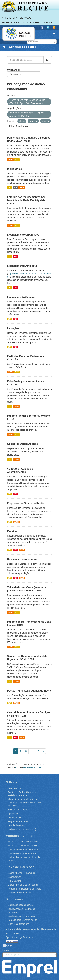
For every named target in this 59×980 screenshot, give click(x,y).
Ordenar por (13, 70)
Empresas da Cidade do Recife (25, 503)
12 (38, 751)
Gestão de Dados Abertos (22, 444)
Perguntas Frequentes (19, 821)
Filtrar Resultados (18, 126)
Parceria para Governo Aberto (22, 920)
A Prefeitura (10, 18)
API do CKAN (12, 933)
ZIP (15, 188)
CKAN (8, 945)
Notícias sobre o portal (19, 810)
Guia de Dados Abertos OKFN (23, 853)
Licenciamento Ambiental (22, 266)
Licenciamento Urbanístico (23, 235)
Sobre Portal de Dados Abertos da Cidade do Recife (31, 929)
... (31, 751)
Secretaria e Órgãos (15, 23)
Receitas (12, 531)
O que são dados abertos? (21, 905)
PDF (16, 256)
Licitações (13, 328)
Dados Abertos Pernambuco (22, 873)
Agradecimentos (16, 825)
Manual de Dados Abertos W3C (23, 842)
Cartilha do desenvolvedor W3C (23, 849)
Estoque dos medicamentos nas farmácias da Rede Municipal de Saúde (26, 200)
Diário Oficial (15, 169)
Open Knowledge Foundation (20, 937)
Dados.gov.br (14, 877)
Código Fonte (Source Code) (22, 829)
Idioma (6, 950)
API (17, 767)
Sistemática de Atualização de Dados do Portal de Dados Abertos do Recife (25, 803)
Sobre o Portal (15, 788)
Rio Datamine (15, 881)
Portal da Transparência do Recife (25, 889)
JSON (10, 160)
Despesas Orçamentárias (22, 559)
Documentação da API (33, 767)
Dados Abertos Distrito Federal (23, 885)
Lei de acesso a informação (21, 916)
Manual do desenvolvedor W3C (23, 846)
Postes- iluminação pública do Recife (29, 691)
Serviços (25, 18)
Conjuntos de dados (23, 47)
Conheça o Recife (41, 23)
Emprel (29, 968)
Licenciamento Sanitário (22, 297)
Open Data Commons (18, 924)
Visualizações (15, 817)
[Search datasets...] (25, 60)
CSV (17, 160)
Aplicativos (13, 814)
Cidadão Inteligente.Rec (20, 893)
